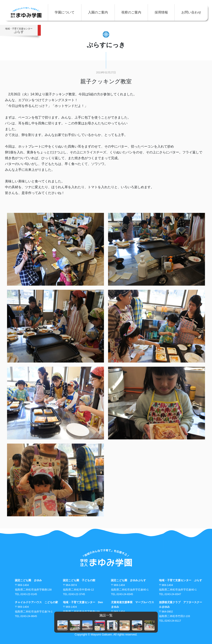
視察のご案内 (131, 12)
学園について (65, 12)
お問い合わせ (191, 12)
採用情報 (161, 12)
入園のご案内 (98, 12)
